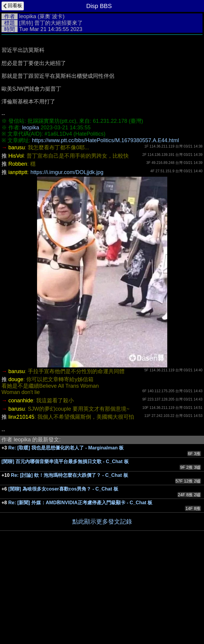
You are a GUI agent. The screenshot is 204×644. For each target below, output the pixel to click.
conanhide (21, 490)
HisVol (16, 245)
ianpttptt (18, 262)
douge (16, 469)
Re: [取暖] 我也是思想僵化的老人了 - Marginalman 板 (66, 537)
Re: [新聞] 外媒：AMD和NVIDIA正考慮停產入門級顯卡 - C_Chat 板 (80, 592)
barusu (17, 237)
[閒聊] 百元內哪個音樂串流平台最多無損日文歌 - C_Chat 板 (65, 551)
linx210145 (21, 506)
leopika (28, 16)
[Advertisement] (102, 83)
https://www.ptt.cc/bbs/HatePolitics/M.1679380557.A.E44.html (105, 230)
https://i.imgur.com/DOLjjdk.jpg (67, 262)
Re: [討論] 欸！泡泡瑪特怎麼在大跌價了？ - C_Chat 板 (70, 565)
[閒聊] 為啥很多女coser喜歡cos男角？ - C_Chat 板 (63, 578)
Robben (18, 253)
